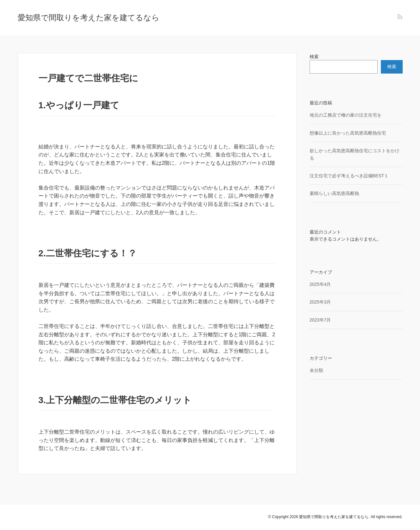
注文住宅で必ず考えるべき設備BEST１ (349, 176)
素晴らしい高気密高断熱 (334, 193)
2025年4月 (320, 284)
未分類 (316, 370)
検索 (314, 57)
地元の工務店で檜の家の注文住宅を (346, 115)
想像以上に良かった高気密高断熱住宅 (348, 133)
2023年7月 (320, 320)
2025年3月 (320, 302)
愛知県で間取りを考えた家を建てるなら (89, 18)
